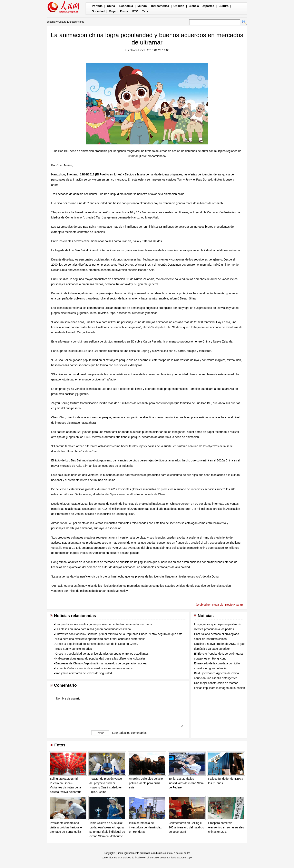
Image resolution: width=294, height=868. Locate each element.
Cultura (223, 6)
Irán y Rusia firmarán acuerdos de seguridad (84, 673)
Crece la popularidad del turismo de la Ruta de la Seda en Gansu (97, 644)
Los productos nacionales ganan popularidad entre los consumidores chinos (104, 624)
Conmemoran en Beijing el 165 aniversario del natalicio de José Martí (186, 827)
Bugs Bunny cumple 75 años (74, 649)
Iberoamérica (160, 6)
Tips (145, 11)
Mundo (142, 6)
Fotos (124, 11)
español (51, 22)
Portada (97, 6)
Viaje (112, 11)
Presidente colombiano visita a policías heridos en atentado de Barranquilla (67, 827)
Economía (126, 6)
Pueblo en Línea (135, 50)
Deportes (208, 6)
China (111, 6)
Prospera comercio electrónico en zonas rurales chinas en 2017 (226, 827)
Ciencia (194, 6)
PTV (135, 11)
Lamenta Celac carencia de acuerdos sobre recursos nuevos (94, 668)
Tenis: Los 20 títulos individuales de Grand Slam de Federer (186, 783)
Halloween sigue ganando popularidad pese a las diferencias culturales (101, 658)
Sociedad (98, 11)
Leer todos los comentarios (129, 733)
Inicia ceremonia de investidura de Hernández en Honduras (145, 827)
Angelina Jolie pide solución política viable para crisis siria (147, 783)
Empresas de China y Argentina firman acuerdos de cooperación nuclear (102, 663)
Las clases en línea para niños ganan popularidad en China (93, 629)
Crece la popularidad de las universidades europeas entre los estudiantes (102, 654)
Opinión (179, 6)
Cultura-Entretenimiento (71, 22)
